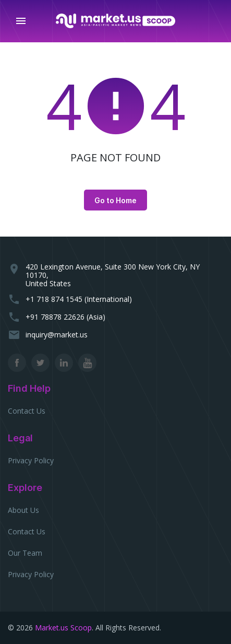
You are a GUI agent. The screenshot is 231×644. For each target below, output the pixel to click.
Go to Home (115, 200)
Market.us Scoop (63, 628)
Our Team (25, 553)
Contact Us (27, 411)
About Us (23, 510)
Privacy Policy (31, 460)
